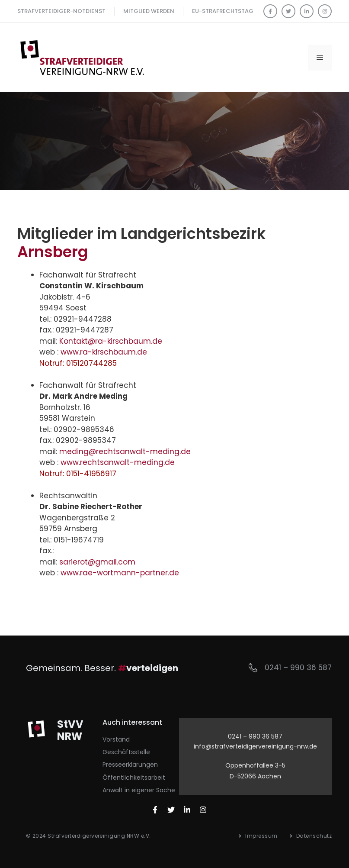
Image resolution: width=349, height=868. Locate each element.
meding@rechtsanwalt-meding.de (125, 452)
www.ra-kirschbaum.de (104, 352)
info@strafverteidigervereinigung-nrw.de (255, 746)
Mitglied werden (149, 11)
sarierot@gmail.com (97, 562)
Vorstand (116, 739)
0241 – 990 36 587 (298, 668)
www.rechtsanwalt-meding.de (118, 462)
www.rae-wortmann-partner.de (120, 573)
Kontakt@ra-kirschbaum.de (111, 341)
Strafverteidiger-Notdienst (61, 11)
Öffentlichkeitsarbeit (134, 778)
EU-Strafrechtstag (223, 11)
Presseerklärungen (130, 765)
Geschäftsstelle (126, 752)
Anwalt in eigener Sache (139, 790)
